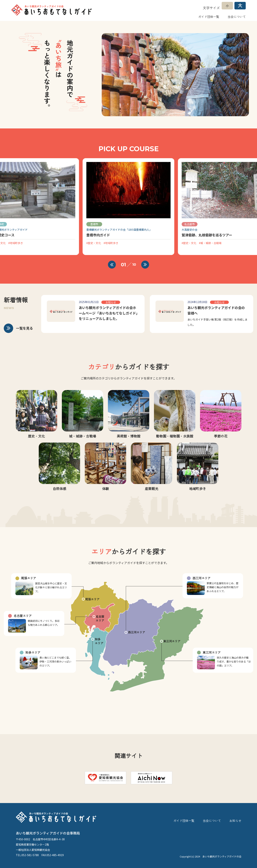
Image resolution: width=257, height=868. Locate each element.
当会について (237, 17)
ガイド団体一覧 (209, 17)
